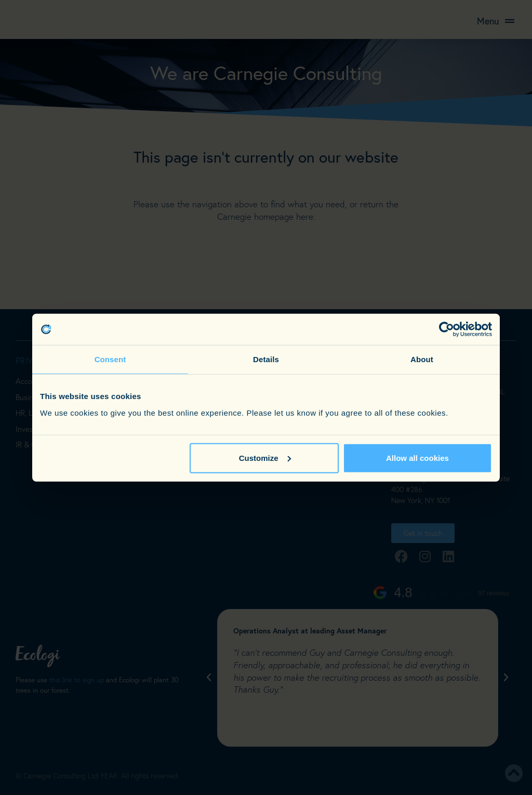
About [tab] (422, 359)
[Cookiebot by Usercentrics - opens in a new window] (447, 329)
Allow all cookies (417, 458)
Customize (265, 458)
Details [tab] (266, 359)
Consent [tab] (110, 359)
